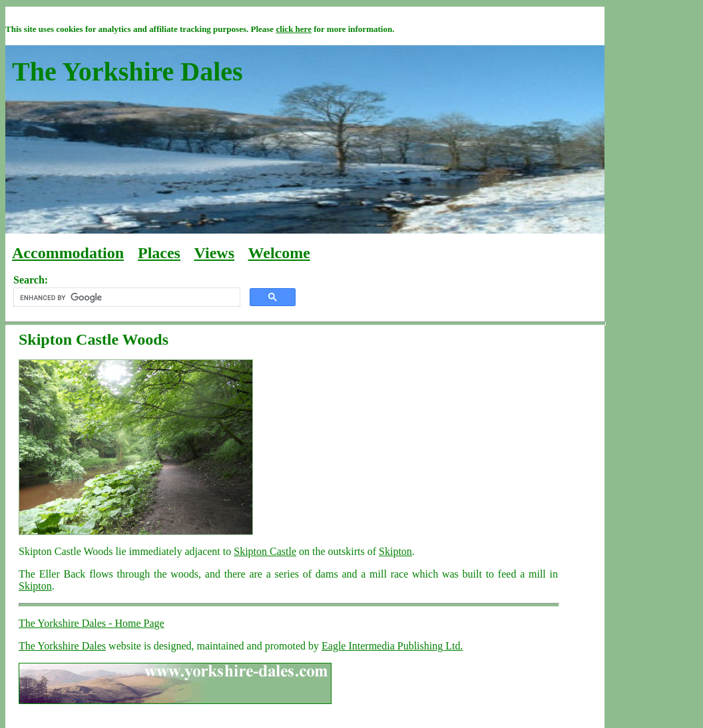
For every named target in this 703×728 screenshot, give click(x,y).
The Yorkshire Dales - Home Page (92, 623)
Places (159, 253)
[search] (125, 297)
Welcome (279, 253)
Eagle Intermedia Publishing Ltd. (392, 646)
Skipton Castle (265, 551)
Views (214, 253)
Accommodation (68, 253)
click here (294, 29)
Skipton (395, 551)
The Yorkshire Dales (62, 646)
